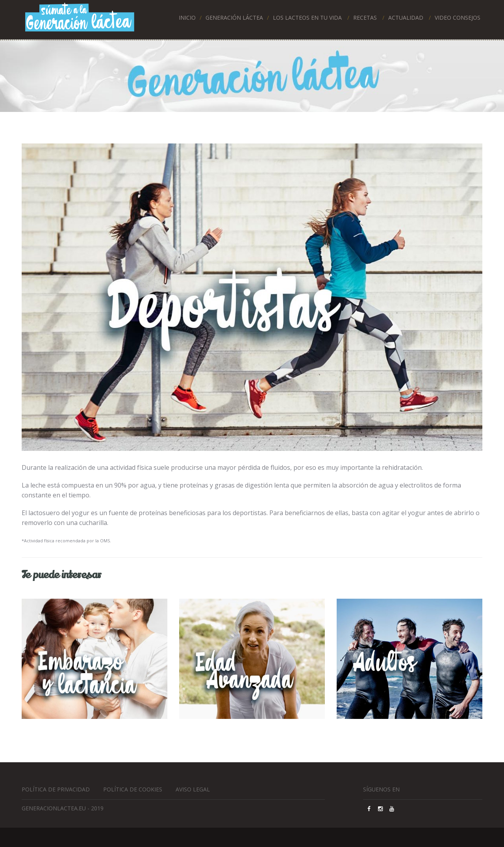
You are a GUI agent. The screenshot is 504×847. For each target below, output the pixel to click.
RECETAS (365, 18)
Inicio (187, 18)
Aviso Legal (193, 789)
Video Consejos (458, 18)
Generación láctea (234, 18)
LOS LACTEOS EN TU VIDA (307, 18)
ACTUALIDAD (406, 18)
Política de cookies (133, 789)
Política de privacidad (56, 789)
